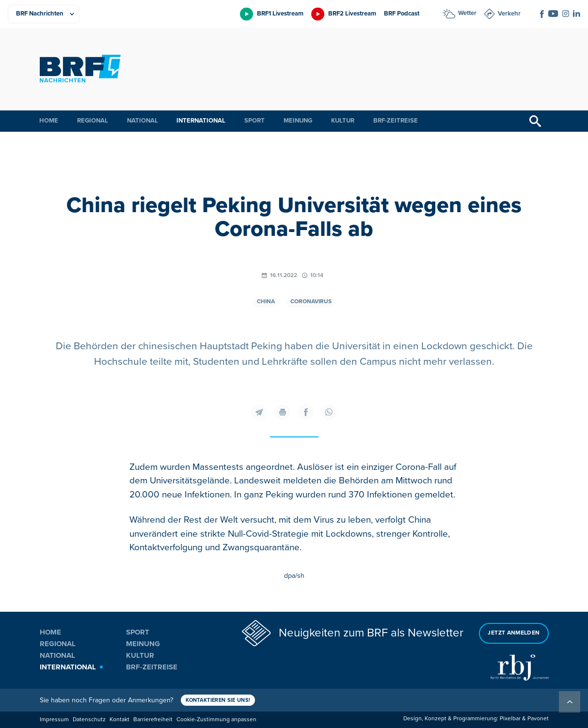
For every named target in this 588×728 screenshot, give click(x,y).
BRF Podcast (402, 14)
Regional (93, 121)
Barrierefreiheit (153, 720)
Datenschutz (89, 720)
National (143, 121)
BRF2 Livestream (352, 14)
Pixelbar (510, 719)
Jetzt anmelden (514, 633)
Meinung (298, 121)
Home (49, 121)
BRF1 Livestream (280, 14)
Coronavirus (311, 302)
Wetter (467, 13)
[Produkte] (44, 14)
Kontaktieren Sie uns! (218, 700)
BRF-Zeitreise (396, 121)
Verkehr (509, 14)
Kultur (343, 121)
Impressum (54, 720)
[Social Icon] (542, 14)
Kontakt (119, 720)
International (201, 121)
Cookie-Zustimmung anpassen (216, 720)
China (266, 302)
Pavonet (538, 719)
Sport (254, 121)
